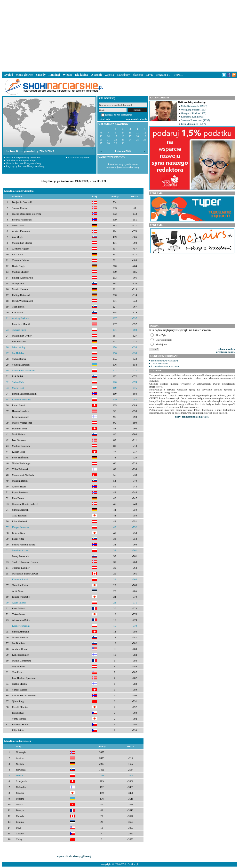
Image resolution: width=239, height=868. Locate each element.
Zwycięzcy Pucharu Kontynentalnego (26, 166)
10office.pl (132, 864)
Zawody (41, 75)
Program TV (163, 75)
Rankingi (54, 75)
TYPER (178, 75)
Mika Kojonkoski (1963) (194, 106)
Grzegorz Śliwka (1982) (194, 113)
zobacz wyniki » (227, 349)
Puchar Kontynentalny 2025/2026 (24, 157)
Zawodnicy (123, 75)
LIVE (149, 75)
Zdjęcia (110, 75)
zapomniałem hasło (137, 119)
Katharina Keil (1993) (193, 117)
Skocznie (138, 75)
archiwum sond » (226, 352)
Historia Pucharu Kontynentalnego (24, 163)
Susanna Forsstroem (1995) (195, 120)
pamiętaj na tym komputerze (119, 115)
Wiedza (67, 75)
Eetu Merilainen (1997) (193, 124)
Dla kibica (81, 75)
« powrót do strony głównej (74, 856)
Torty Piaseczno (160, 363)
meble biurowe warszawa (165, 360)
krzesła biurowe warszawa (165, 366)
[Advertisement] (120, 35)
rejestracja (104, 119)
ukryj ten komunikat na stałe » (192, 417)
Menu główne (24, 75)
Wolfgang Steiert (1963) (194, 110)
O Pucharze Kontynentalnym (21, 160)
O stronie (96, 75)
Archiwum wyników (79, 157)
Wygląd (8, 75)
